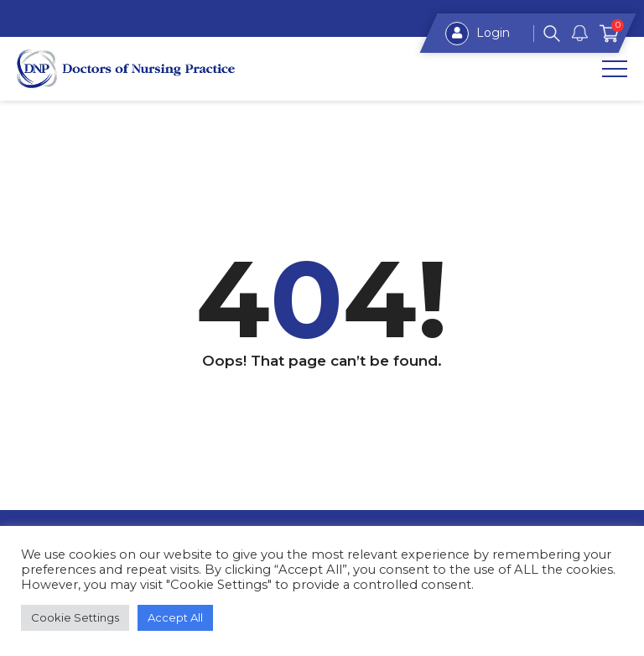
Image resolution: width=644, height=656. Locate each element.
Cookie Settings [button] (75, 617)
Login (478, 34)
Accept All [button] (175, 617)
